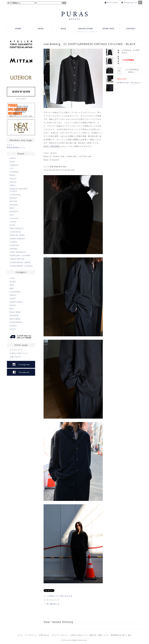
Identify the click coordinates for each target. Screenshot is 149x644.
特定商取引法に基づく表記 (121, 635)
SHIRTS (13, 295)
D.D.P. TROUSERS (52, 146)
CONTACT (131, 29)
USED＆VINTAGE (17, 259)
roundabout (15, 232)
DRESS (13, 175)
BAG (12, 309)
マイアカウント (31, 635)
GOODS (13, 326)
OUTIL (13, 225)
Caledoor (14, 165)
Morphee (14, 205)
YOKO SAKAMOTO (18, 252)
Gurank (13, 182)
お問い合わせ (15, 357)
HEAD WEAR (15, 312)
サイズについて (53, 600)
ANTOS (13, 158)
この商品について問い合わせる (59, 596)
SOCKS (13, 329)
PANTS (13, 299)
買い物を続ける (53, 604)
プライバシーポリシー (60, 635)
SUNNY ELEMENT (17, 239)
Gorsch (13, 179)
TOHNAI (13, 242)
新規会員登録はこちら (16, 147)
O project (14, 218)
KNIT (12, 288)
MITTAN (13, 201)
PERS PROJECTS (17, 228)
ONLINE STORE (86, 29)
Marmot (13, 198)
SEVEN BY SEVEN (17, 235)
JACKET (13, 282)
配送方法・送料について (99, 635)
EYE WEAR (14, 316)
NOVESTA (14, 211)
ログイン (11, 145)
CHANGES (14, 172)
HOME (18, 29)
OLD (12, 215)
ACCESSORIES (16, 322)
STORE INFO (108, 29)
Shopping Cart (133, 2)
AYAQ (12, 162)
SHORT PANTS (16, 302)
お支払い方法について (19, 353)
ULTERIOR (14, 245)
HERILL (13, 185)
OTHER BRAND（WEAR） (21, 262)
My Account (113, 2)
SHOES (13, 305)
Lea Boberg (15, 195)
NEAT (12, 208)
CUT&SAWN (15, 292)
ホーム (20, 635)
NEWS (41, 29)
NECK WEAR (15, 319)
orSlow (13, 222)
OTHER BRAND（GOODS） (22, 266)
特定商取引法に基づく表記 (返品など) (129, 83)
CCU (12, 168)
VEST (12, 285)
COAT (12, 278)
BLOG (63, 29)
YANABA (14, 249)
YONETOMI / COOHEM (20, 256)
